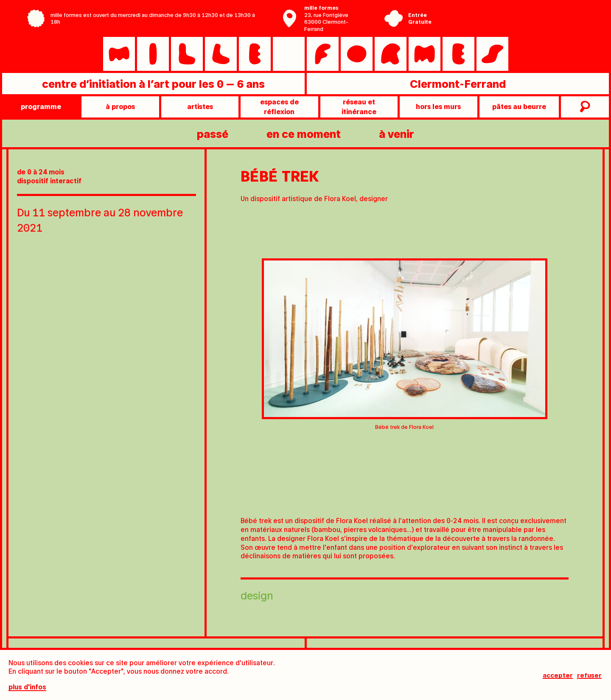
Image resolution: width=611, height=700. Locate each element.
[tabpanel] (405, 347)
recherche (584, 107)
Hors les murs (438, 106)
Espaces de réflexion (279, 106)
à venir (397, 133)
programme (41, 106)
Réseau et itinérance (359, 106)
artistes (200, 106)
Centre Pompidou (499, 12)
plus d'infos (27, 687)
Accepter (558, 675)
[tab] (362, 495)
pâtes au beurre (519, 106)
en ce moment (304, 133)
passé (213, 133)
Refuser (590, 675)
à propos (120, 106)
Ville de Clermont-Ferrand (499, 25)
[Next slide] (588, 360)
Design (257, 595)
